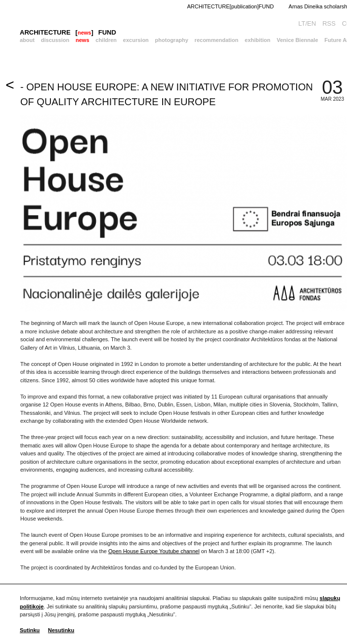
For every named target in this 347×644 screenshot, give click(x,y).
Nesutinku (61, 630)
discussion (55, 40)
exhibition (258, 40)
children (106, 40)
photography (172, 40)
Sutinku (30, 630)
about (27, 40)
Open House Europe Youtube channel (154, 551)
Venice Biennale (298, 40)
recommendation (217, 40)
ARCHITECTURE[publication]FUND (230, 6)
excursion (136, 40)
